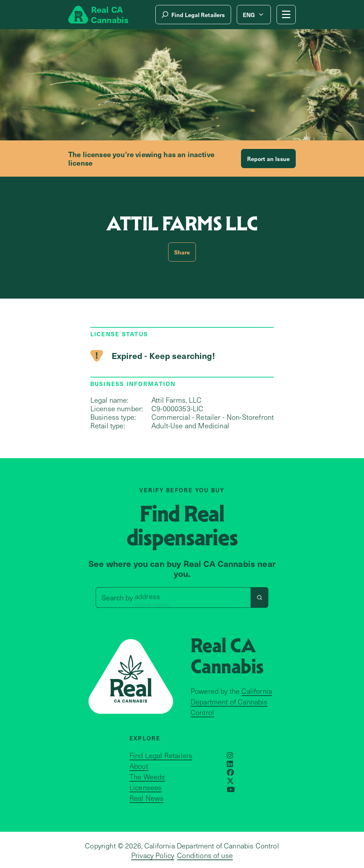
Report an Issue (268, 159)
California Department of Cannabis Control (231, 702)
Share (182, 252)
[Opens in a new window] (230, 755)
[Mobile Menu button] (286, 15)
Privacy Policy (153, 855)
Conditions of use (205, 855)
